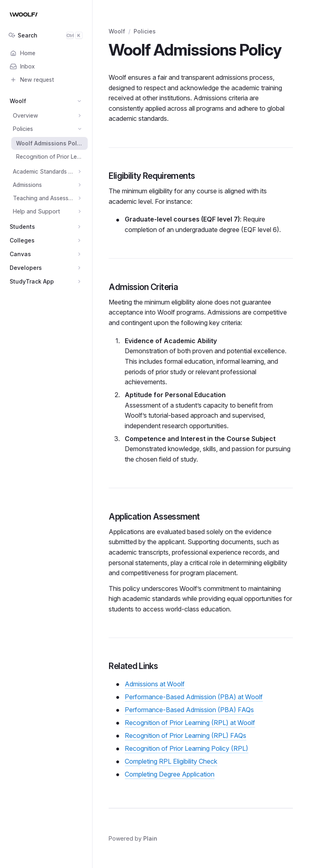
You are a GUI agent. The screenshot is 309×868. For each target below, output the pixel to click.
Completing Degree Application (170, 774)
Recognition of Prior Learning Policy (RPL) (186, 748)
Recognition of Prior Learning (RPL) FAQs (185, 735)
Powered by (133, 838)
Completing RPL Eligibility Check (171, 761)
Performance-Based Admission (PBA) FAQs (189, 710)
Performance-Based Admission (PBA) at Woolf (194, 697)
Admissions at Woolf (155, 684)
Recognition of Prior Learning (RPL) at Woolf (190, 723)
